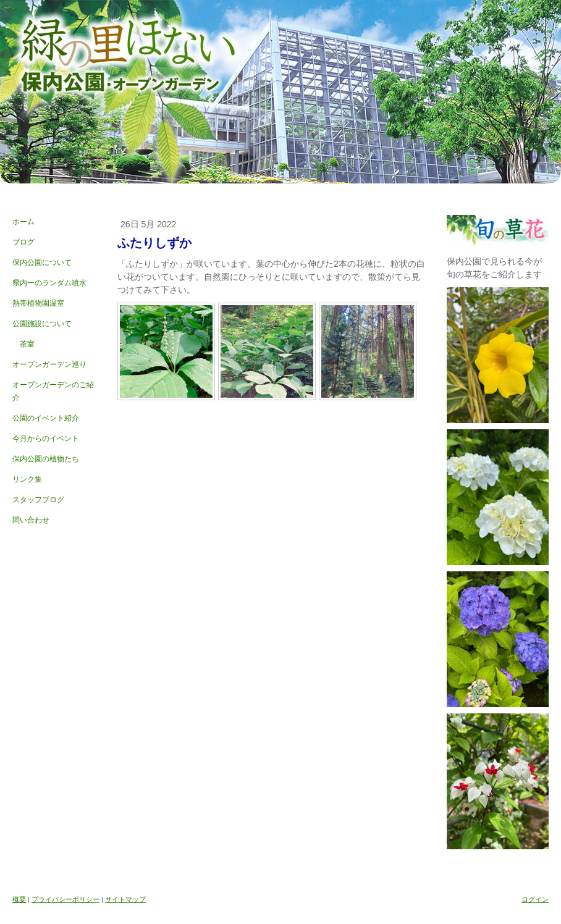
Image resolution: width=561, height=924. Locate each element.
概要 (19, 899)
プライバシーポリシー (65, 899)
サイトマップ (125, 899)
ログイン (535, 899)
